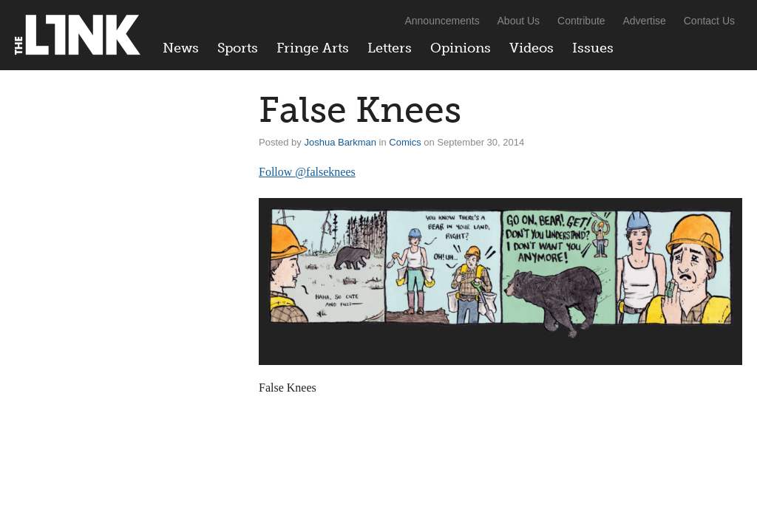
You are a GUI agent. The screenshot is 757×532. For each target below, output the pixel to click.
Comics (405, 142)
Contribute (581, 21)
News (181, 48)
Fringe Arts (313, 48)
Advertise (645, 21)
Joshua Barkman (340, 142)
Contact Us (709, 21)
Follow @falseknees (307, 172)
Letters (390, 48)
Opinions (461, 48)
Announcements (442, 21)
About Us (519, 21)
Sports (238, 48)
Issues (593, 48)
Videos (532, 48)
